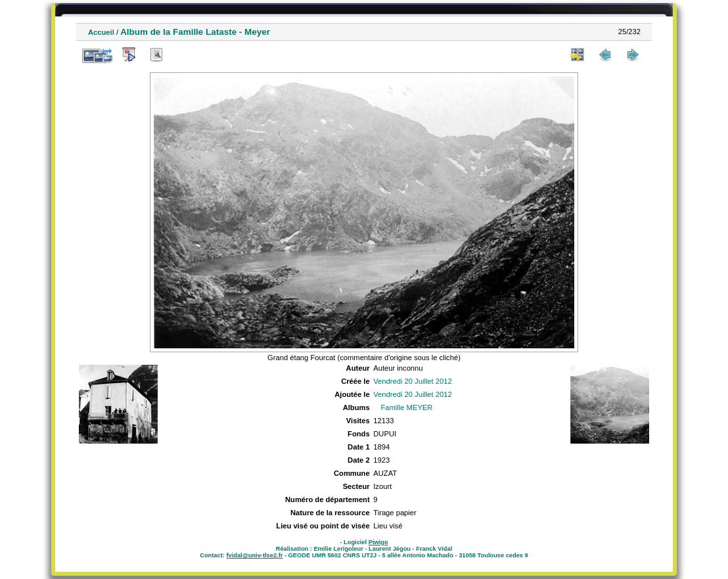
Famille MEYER (406, 407)
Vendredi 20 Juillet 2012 (412, 381)
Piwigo (378, 542)
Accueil (101, 32)
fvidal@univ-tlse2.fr (254, 555)
